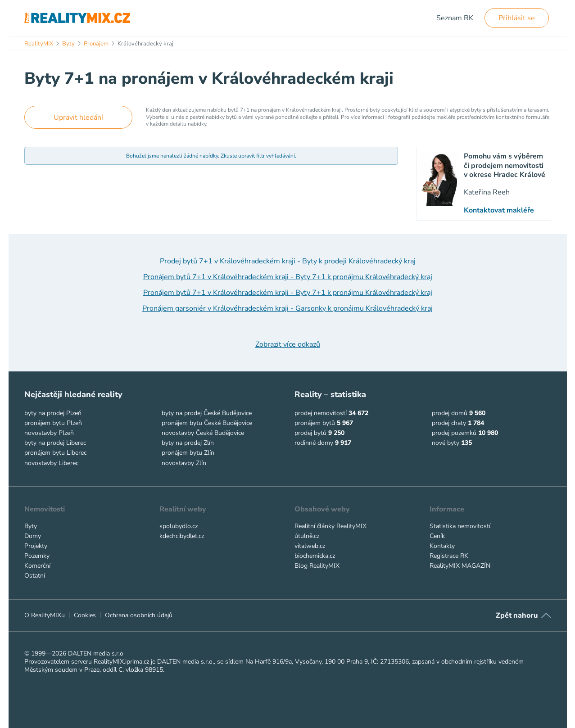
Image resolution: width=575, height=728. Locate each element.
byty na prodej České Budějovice (207, 413)
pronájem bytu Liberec (55, 453)
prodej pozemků (454, 433)
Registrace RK (449, 556)
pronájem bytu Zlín (188, 453)
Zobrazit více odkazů (288, 344)
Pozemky (37, 556)
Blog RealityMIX (317, 566)
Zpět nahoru (517, 615)
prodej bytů (310, 433)
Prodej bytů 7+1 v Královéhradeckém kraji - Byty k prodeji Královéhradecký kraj (288, 261)
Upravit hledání (78, 118)
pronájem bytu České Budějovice (207, 423)
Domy (33, 536)
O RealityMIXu (45, 615)
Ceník (437, 536)
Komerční (37, 566)
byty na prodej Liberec (55, 443)
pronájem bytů (315, 423)
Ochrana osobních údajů (139, 615)
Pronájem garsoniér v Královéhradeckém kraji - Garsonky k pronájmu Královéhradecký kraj (287, 308)
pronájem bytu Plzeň (53, 423)
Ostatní (35, 576)
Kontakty (442, 546)
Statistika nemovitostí (460, 526)
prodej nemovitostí (321, 413)
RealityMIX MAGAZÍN (460, 566)
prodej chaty (449, 423)
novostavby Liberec (51, 463)
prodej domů (450, 413)
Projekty (36, 546)
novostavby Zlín (184, 463)
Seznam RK (455, 18)
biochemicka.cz (315, 556)
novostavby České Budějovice (203, 433)
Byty (31, 526)
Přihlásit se (517, 18)
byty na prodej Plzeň (53, 413)
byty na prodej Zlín (188, 443)
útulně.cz (307, 536)
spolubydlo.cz (179, 526)
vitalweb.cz (310, 546)
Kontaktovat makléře (499, 210)
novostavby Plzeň (49, 433)
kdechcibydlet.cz (182, 536)
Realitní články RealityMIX (331, 526)
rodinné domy (314, 443)
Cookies (85, 615)
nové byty (446, 443)
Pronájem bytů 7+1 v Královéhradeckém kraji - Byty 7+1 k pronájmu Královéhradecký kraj (288, 277)
